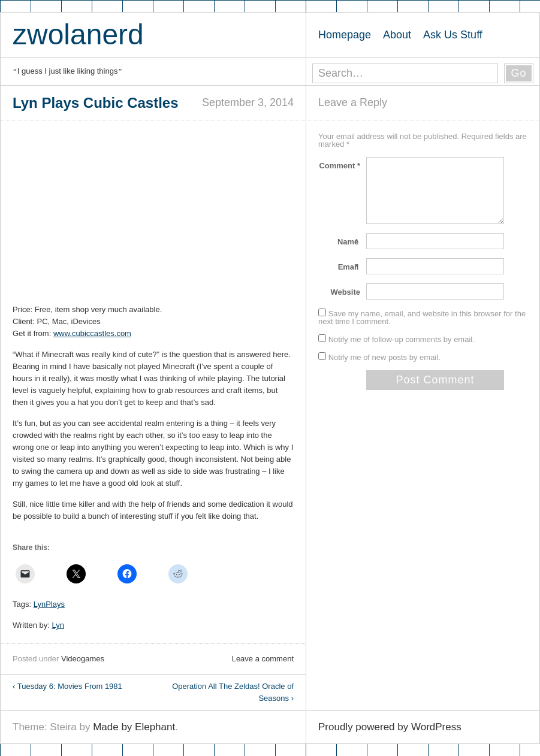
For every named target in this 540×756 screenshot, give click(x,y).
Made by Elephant (134, 727)
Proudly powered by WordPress (390, 727)
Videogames (83, 659)
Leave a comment (263, 659)
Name (349, 242)
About (397, 35)
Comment (340, 166)
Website (345, 292)
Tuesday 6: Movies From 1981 (67, 686)
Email (349, 267)
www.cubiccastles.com (92, 333)
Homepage (345, 35)
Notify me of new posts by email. (384, 357)
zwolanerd (78, 34)
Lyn (58, 625)
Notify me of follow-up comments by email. (402, 339)
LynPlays (49, 604)
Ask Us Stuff (453, 35)
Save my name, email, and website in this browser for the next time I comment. (422, 317)
